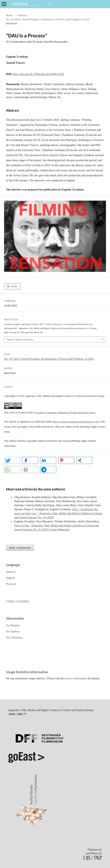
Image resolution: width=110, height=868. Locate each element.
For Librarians (14, 638)
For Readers (13, 625)
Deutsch (11, 572)
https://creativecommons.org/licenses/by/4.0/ (76, 422)
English (10, 578)
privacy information (76, 678)
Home (9, 15)
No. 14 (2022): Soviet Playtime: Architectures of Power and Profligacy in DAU (48, 19)
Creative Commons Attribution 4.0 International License (65, 412)
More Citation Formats (20, 340)
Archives (22, 15)
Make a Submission (20, 548)
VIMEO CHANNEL (18, 602)
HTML (14, 286)
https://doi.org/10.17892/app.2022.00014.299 (38, 74)
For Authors (13, 631)
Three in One (22, 526)
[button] (12, 460)
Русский (11, 584)
